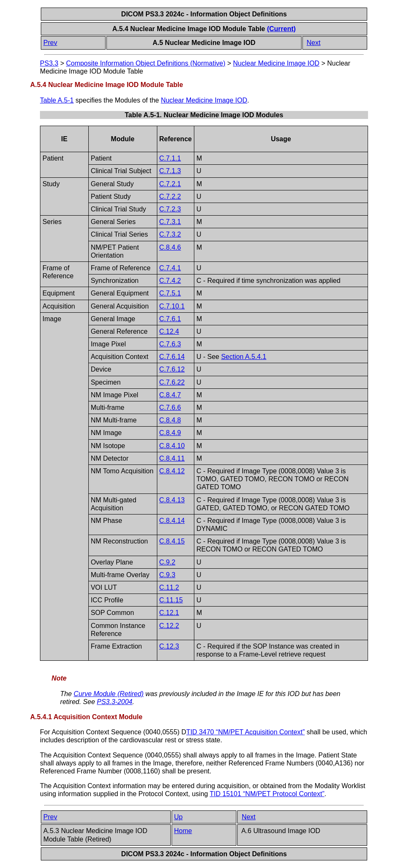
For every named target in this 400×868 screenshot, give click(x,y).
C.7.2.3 (170, 209)
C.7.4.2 (170, 281)
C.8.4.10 (172, 446)
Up (178, 817)
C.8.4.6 (170, 247)
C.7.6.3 (170, 344)
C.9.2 (167, 562)
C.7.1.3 (170, 171)
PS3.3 (49, 63)
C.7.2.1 (170, 184)
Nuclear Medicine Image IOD (276, 63)
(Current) (281, 29)
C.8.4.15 (172, 541)
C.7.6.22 (172, 382)
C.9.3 (167, 575)
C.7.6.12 (172, 369)
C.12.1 (169, 613)
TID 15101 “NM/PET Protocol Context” (267, 794)
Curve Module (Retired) (109, 694)
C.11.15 (171, 600)
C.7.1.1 (170, 158)
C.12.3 (169, 646)
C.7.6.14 (172, 357)
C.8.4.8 (170, 420)
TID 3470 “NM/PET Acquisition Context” (246, 732)
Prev (50, 43)
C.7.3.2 (170, 234)
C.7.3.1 (170, 222)
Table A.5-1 (57, 100)
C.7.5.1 (170, 293)
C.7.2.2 (170, 197)
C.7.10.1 (172, 306)
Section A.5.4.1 (244, 357)
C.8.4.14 (172, 521)
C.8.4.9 (170, 433)
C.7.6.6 (170, 408)
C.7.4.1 (170, 268)
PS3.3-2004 (115, 702)
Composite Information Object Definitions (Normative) (146, 63)
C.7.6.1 (170, 319)
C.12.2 (169, 626)
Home (183, 831)
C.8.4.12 (172, 471)
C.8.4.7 (170, 395)
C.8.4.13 (172, 500)
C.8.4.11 (172, 458)
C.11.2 (169, 587)
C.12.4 (169, 331)
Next (314, 43)
